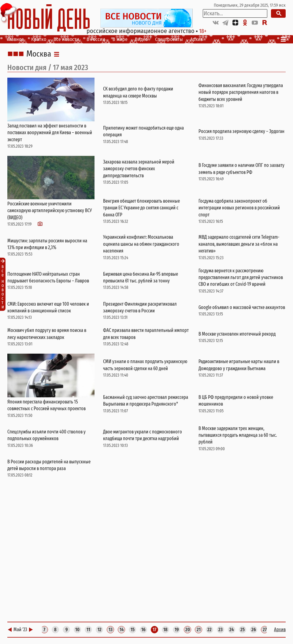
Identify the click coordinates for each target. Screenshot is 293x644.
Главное (16, 39)
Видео (141, 39)
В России (96, 39)
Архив (197, 39)
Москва (39, 54)
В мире (120, 39)
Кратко (39, 39)
